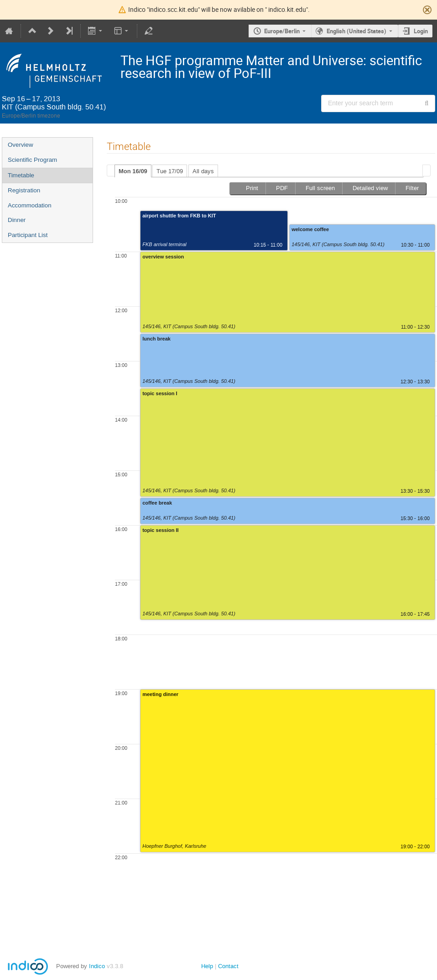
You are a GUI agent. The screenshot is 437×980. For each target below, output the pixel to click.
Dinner (17, 220)
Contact (228, 966)
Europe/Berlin (282, 31)
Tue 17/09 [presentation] (170, 171)
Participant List (28, 235)
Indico (97, 966)
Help (207, 966)
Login (421, 31)
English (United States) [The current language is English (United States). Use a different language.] (356, 31)
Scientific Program (32, 160)
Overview (21, 145)
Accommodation (30, 205)
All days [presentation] (203, 171)
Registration (24, 190)
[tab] (133, 171)
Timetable (21, 175)
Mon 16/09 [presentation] (133, 171)
